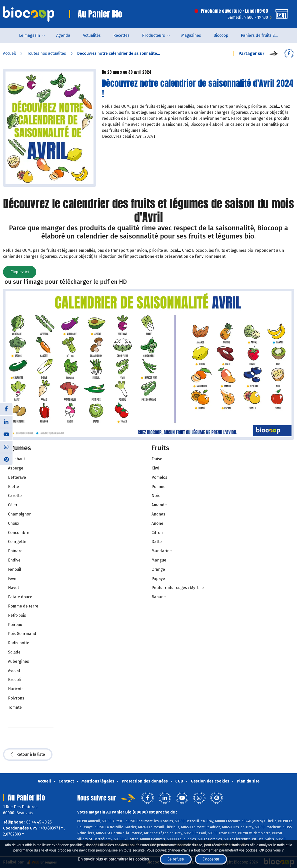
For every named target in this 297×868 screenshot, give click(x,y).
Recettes (121, 35)
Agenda (63, 35)
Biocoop (221, 35)
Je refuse (176, 859)
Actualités (92, 35)
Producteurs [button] (153, 35)
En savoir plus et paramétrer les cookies (113, 859)
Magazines (191, 35)
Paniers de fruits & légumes (263, 35)
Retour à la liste (28, 754)
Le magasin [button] (29, 35)
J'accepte (211, 859)
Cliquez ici (20, 272)
